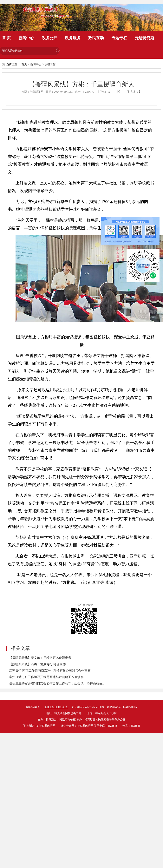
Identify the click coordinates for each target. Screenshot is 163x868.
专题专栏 (119, 38)
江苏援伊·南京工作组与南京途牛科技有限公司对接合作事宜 (50, 671)
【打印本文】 (133, 92)
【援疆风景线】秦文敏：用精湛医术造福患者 (40, 658)
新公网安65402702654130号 (88, 707)
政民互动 (96, 38)
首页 (24, 64)
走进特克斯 (145, 38)
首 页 (6, 38)
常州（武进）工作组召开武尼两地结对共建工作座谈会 (46, 677)
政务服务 (73, 38)
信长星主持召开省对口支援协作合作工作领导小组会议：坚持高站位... (57, 683)
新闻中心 (26, 38)
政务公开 (49, 38)
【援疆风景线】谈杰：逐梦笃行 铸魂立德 (37, 664)
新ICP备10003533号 (56, 707)
